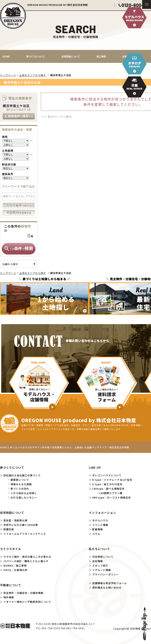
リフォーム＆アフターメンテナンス (25, 534)
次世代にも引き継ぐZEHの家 (21, 525)
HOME (6, 56)
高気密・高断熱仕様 (15, 520)
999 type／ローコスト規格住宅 (111, 497)
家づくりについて (36, 56)
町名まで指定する (19, 110)
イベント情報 (100, 525)
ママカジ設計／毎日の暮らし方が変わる (27, 557)
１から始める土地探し (24, 493)
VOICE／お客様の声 (15, 570)
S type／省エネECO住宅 (107, 484)
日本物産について (103, 557)
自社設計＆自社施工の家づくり (22, 475)
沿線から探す (10, 264)
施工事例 (101, 56)
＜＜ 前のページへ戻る (56, 117)
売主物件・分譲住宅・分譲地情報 (23, 593)
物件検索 (9, 597)
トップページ (8, 75)
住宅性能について (71, 56)
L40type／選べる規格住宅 (108, 489)
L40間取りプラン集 (111, 493)
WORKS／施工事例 (15, 565)
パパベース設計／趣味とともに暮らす (26, 561)
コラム (96, 534)
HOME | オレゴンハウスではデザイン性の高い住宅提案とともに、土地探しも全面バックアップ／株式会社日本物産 (65, 447)
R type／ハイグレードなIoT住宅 (112, 480)
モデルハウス (100, 520)
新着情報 (98, 529)
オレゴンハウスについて (107, 475)
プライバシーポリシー (106, 574)
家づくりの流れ (20, 489)
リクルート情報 (102, 570)
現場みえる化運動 (21, 484)
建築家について (20, 480)
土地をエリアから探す (33, 75)
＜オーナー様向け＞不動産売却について (27, 602)
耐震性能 (9, 529)
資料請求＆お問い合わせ (107, 588)
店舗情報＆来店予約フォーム (110, 583)
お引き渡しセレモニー (24, 497)
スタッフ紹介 (100, 565)
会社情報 (98, 561)
